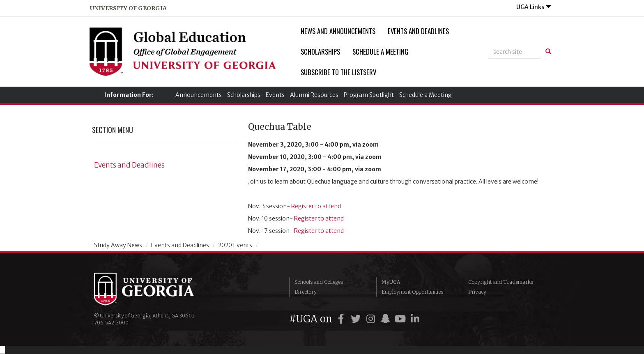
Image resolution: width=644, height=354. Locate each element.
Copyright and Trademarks (501, 282)
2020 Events (235, 245)
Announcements (199, 95)
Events (275, 95)
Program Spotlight (369, 95)
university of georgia (128, 8)
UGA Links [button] (534, 7)
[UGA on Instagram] (372, 319)
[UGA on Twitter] (357, 319)
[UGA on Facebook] (342, 319)
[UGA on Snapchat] (386, 319)
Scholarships (320, 52)
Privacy (477, 292)
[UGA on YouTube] (401, 319)
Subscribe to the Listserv (338, 72)
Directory (306, 292)
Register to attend (316, 206)
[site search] (515, 52)
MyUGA (391, 282)
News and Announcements (338, 31)
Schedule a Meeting (380, 52)
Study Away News (118, 245)
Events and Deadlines (418, 31)
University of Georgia (156, 289)
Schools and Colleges (319, 282)
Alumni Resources (314, 95)
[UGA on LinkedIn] (415, 319)
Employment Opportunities (412, 292)
